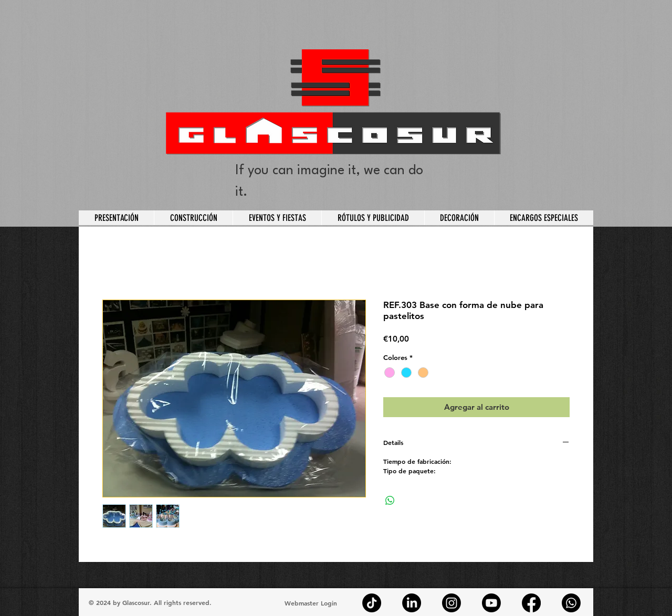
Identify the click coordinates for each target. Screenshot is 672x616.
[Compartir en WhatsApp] (390, 501)
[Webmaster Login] (311, 603)
